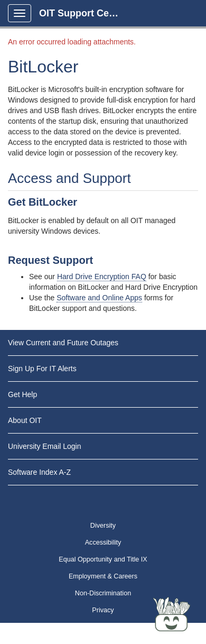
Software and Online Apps (99, 298)
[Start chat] (172, 615)
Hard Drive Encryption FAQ (102, 277)
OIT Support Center (83, 13)
